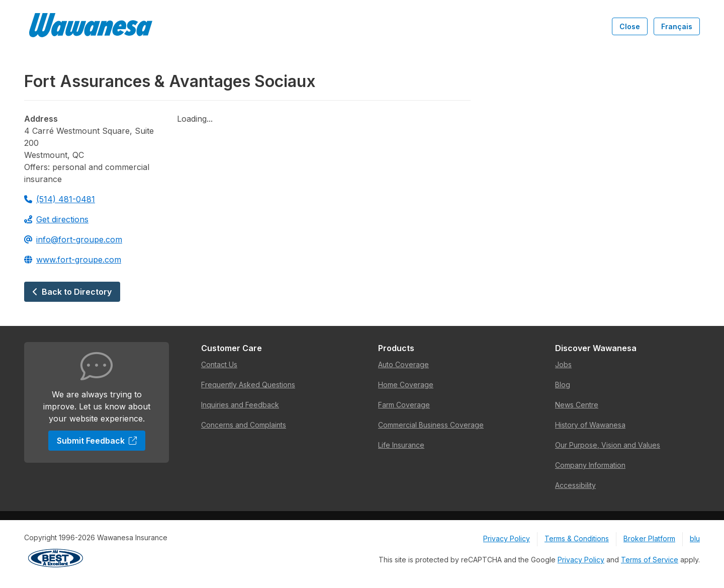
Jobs (563, 364)
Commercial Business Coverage (431, 425)
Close (630, 26)
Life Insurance (401, 445)
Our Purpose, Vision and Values (608, 445)
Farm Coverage (404, 405)
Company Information (590, 465)
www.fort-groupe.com (73, 260)
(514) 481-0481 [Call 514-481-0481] (60, 199)
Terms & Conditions (577, 538)
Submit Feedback (97, 441)
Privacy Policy (507, 538)
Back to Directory (72, 292)
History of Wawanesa (590, 425)
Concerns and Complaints (244, 425)
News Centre (577, 405)
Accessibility (575, 485)
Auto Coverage (403, 364)
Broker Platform (649, 538)
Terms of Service (650, 560)
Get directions (56, 219)
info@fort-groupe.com (73, 239)
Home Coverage (406, 385)
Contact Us (219, 364)
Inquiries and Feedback (240, 405)
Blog (563, 385)
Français (677, 26)
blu (695, 538)
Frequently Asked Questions (248, 385)
